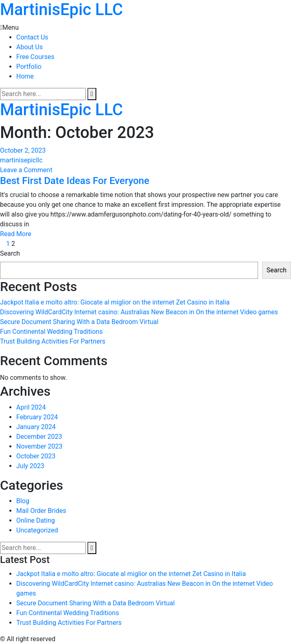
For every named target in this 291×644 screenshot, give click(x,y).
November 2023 (39, 446)
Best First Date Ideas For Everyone (75, 181)
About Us (29, 47)
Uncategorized (37, 530)
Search (10, 253)
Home (25, 76)
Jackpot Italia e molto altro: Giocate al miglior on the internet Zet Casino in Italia (115, 302)
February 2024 (37, 417)
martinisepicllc (21, 160)
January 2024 (36, 427)
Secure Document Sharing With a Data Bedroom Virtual (79, 322)
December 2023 (39, 437)
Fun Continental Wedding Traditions (51, 332)
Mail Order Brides (41, 511)
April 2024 (31, 407)
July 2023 (30, 466)
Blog (23, 501)
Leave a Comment (26, 170)
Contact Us (32, 37)
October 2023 (36, 456)
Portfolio (29, 67)
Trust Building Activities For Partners (53, 341)
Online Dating (36, 520)
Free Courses (35, 57)
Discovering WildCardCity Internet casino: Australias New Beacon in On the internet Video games (139, 312)
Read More (16, 234)
